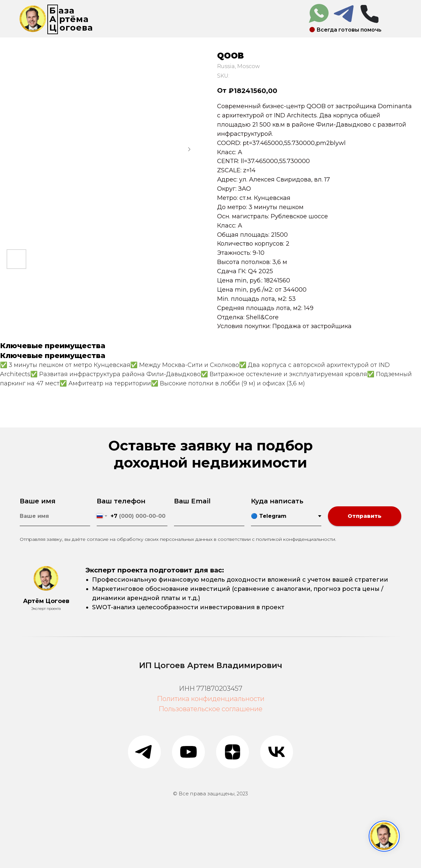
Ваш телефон (121, 501)
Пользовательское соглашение (210, 709)
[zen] (233, 752)
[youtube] (188, 752)
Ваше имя (38, 501)
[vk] (277, 752)
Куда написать (277, 501)
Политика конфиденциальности (211, 699)
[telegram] (144, 752)
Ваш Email (192, 501)
